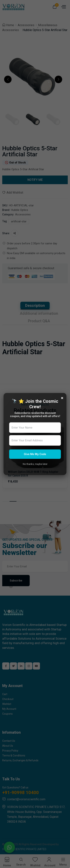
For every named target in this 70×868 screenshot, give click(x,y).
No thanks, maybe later (35, 464)
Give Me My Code (35, 454)
